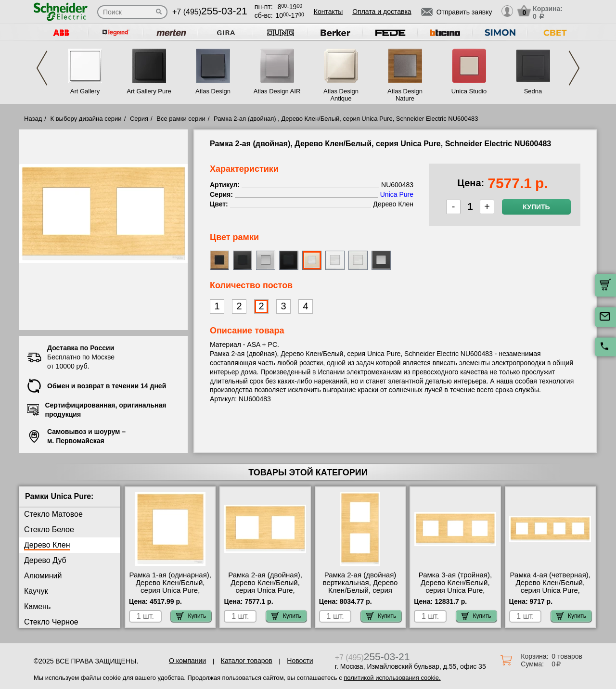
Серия (139, 119)
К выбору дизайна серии (86, 119)
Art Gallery (85, 91)
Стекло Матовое (53, 514)
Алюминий (43, 576)
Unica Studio (469, 91)
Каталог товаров (247, 661)
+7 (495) (210, 12)
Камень (37, 606)
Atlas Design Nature (405, 95)
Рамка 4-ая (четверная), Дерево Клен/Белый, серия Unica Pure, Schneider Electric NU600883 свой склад (550, 590)
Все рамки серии (181, 119)
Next (574, 68)
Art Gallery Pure (149, 91)
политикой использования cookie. (392, 678)
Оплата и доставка (382, 12)
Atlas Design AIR (277, 91)
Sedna (533, 91)
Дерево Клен (47, 545)
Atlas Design (213, 91)
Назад (33, 119)
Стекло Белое (49, 530)
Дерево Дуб (45, 560)
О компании (187, 661)
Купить (536, 207)
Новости (300, 661)
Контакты (328, 12)
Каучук (36, 591)
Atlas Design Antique (341, 95)
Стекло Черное (51, 622)
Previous (42, 68)
